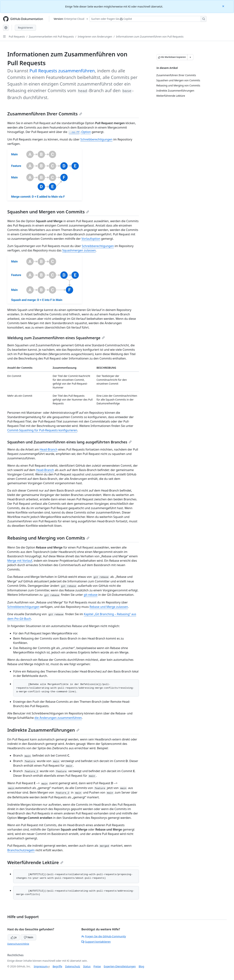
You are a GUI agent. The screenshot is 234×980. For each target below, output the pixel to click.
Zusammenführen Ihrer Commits (45, 114)
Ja (14, 937)
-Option (79, 132)
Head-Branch (48, 449)
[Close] (224, 6)
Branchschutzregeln (21, 850)
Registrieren (25, 28)
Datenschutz (73, 966)
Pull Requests (17, 37)
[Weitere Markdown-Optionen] (190, 57)
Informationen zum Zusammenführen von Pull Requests (150, 37)
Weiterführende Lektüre (35, 862)
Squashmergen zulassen (79, 250)
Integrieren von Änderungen (95, 37)
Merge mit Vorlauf (20, 561)
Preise (97, 966)
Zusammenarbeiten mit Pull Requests (51, 37)
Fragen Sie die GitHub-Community (104, 936)
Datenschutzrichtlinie (18, 944)
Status (87, 966)
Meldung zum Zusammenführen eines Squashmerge (56, 338)
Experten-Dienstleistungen (120, 966)
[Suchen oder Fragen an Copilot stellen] (148, 19)
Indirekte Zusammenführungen (43, 730)
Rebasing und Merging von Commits (48, 538)
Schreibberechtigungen (97, 139)
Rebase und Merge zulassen (109, 607)
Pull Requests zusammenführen (62, 71)
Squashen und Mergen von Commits (48, 212)
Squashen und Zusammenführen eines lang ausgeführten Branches (69, 442)
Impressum (41, 966)
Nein (28, 937)
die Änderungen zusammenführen (58, 718)
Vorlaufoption (91, 239)
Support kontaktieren (96, 942)
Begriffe (57, 966)
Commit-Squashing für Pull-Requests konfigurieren (42, 430)
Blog (141, 966)
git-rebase (91, 595)
